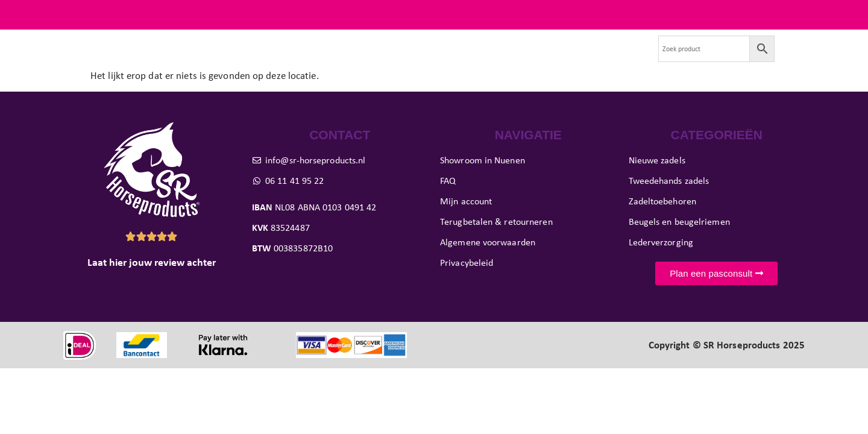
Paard (351, 60)
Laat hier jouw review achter (152, 285)
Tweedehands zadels (268, 60)
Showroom (480, 60)
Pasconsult (413, 60)
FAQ (795, 14)
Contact (620, 60)
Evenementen (553, 60)
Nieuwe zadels (174, 60)
